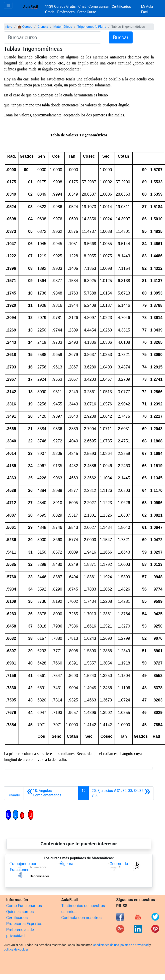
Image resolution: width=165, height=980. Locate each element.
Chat (82, 7)
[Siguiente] (121, 793)
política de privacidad (134, 945)
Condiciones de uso (106, 945)
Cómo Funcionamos (24, 906)
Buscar (121, 37)
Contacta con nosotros (82, 918)
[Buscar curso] (52, 37)
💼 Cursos (25, 27)
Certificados (17, 918)
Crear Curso (87, 12)
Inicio (8, 27)
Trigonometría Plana (92, 27)
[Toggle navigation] (8, 5)
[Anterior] (51, 793)
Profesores (66, 12)
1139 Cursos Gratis (61, 7)
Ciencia (43, 27)
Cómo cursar (99, 7)
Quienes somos (20, 912)
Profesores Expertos (24, 924)
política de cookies (16, 950)
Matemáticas (63, 27)
